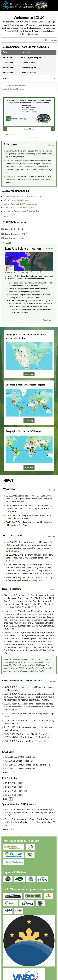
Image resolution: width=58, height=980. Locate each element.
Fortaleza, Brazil (28, 73)
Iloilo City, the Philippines (32, 58)
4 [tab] (16, 136)
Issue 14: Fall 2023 (14, 240)
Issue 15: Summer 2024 (16, 236)
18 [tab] (23, 139)
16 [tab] (51, 136)
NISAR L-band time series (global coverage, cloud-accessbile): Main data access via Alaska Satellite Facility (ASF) (29, 697)
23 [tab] (38, 139)
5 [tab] (18, 136)
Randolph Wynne (43, 564)
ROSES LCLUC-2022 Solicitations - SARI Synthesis (27, 755)
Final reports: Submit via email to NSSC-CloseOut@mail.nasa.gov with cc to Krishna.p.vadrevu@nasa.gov (29, 180)
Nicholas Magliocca (33, 571)
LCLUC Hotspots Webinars (16, 202)
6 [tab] (21, 136)
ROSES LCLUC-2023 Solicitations (20, 759)
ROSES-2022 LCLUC (14, 785)
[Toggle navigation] (55, 4)
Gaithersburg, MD (29, 68)
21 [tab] (32, 139)
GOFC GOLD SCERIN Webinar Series (20, 206)
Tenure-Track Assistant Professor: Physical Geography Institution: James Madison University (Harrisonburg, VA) (30, 812)
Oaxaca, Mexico (28, 63)
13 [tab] (42, 136)
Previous (5, 130)
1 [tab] (7, 136)
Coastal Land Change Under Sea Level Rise (24, 274)
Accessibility (9, 954)
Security (7, 943)
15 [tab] (48, 136)
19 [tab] (26, 139)
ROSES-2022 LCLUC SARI (16, 781)
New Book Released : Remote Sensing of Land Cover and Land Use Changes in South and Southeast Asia (29, 499)
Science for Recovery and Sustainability (21, 213)
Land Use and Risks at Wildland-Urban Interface (25, 198)
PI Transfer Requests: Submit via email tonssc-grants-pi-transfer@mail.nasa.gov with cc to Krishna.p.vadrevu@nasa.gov (29, 155)
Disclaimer (8, 949)
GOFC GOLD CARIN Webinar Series (20, 209)
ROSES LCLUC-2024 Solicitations (20, 747)
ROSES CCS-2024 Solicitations (19, 751)
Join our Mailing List (10, 961)
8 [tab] (27, 136)
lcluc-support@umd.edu (12, 969)
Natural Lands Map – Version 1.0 (31, 731)
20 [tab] (29, 139)
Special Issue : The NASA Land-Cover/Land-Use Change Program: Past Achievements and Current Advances (29, 489)
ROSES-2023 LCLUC (14, 777)
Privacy (7, 938)
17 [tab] (54, 136)
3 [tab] (13, 136)
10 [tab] (33, 136)
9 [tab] (30, 136)
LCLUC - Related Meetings (14, 86)
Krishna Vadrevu (40, 918)
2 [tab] (10, 136)
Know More (29, 130)
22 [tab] (35, 139)
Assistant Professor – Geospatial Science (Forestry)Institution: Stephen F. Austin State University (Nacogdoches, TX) (30, 803)
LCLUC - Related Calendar (14, 90)
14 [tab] (45, 136)
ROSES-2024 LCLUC (14, 773)
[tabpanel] (29, 116)
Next (53, 130)
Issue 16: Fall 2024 (14, 231)
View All (51, 146)
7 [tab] (24, 136)
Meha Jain (14, 541)
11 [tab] (36, 136)
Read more (48, 322)
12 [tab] (39, 136)
